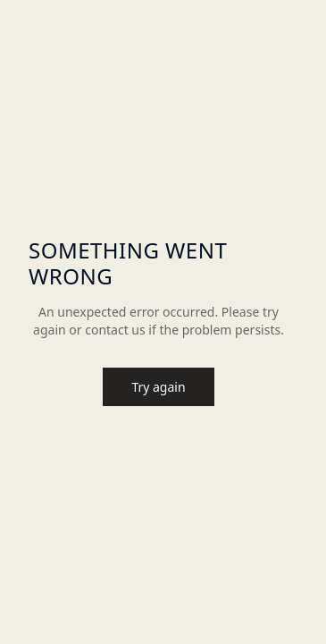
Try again (158, 387)
